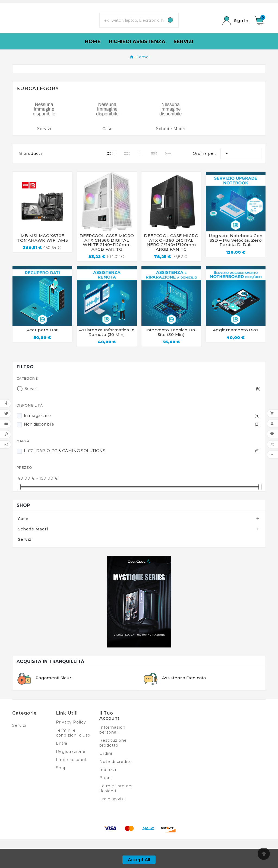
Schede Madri (171, 158)
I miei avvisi (112, 828)
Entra (62, 772)
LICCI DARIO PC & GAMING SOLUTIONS (142, 480)
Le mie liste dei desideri (116, 817)
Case (108, 158)
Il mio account (71, 788)
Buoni (106, 807)
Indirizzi (108, 798)
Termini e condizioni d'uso (73, 762)
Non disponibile (142, 453)
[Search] (171, 35)
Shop (23, 534)
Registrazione (71, 780)
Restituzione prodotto (113, 772)
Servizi (44, 158)
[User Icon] (235, 35)
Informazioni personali (113, 759)
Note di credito (116, 790)
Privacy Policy (71, 751)
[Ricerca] (132, 35)
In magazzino (142, 444)
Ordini (106, 782)
